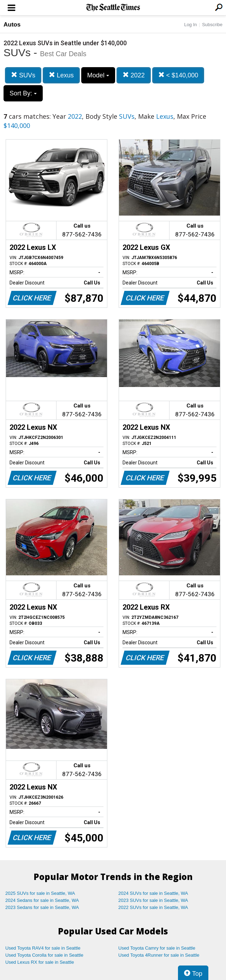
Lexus (61, 75)
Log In (190, 25)
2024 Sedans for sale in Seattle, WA (42, 900)
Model (98, 75)
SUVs (23, 75)
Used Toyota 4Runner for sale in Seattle (159, 955)
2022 (134, 75)
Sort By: (23, 93)
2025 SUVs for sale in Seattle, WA (40, 893)
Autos (12, 25)
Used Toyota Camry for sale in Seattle (157, 948)
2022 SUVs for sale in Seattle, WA (153, 907)
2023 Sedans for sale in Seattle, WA (42, 907)
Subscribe (212, 25)
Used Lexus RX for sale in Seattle (40, 962)
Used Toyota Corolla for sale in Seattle (44, 955)
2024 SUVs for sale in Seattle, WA (153, 893)
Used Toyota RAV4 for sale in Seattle (43, 948)
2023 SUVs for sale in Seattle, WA (153, 900)
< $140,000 (178, 75)
